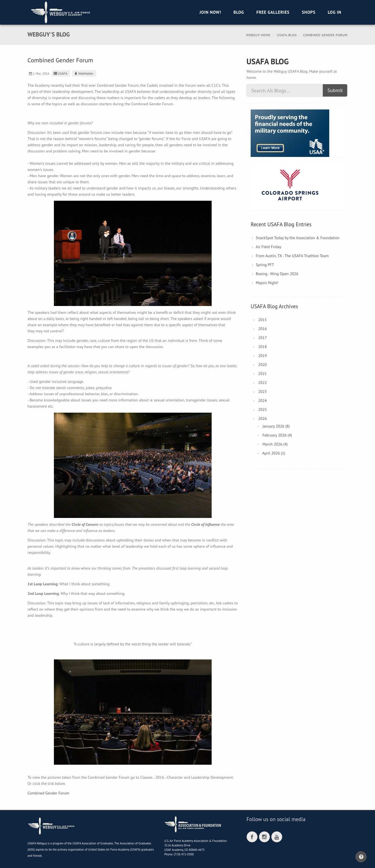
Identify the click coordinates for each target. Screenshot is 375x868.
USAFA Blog (287, 35)
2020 (263, 365)
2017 (263, 338)
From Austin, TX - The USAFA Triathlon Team (292, 256)
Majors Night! (267, 283)
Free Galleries (273, 12)
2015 (263, 320)
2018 (263, 347)
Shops (308, 12)
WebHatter (84, 73)
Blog (239, 12)
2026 (263, 419)
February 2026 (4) (277, 435)
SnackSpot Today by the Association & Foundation (298, 238)
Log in (335, 12)
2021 (263, 374)
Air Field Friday (268, 247)
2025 (263, 410)
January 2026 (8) (276, 426)
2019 (263, 356)
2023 (263, 392)
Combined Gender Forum (48, 793)
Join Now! (210, 12)
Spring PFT (265, 265)
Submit (335, 90)
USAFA (60, 73)
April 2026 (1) (274, 453)
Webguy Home (258, 35)
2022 (263, 383)
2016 (263, 329)
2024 (263, 401)
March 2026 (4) (275, 444)
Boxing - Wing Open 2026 (277, 274)
